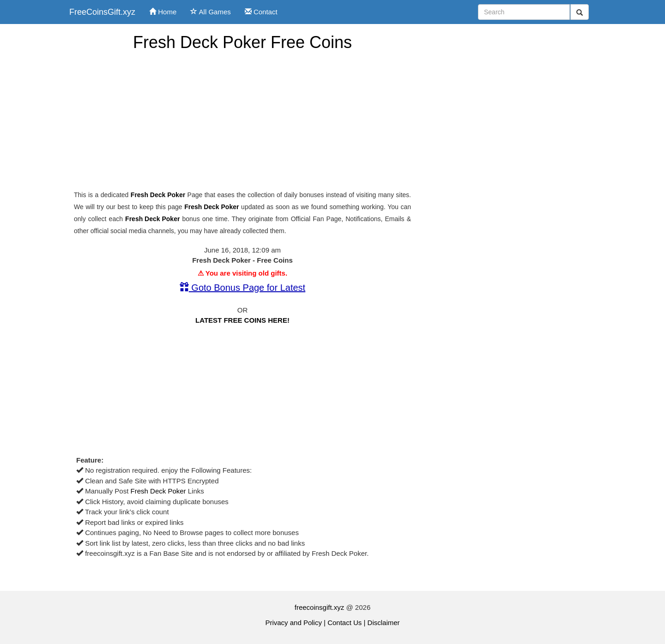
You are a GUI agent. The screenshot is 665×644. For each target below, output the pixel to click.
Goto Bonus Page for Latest (242, 288)
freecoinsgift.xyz (320, 607)
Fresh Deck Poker (158, 195)
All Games (211, 12)
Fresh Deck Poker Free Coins (242, 42)
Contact (261, 12)
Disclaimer (384, 623)
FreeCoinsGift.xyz (102, 12)
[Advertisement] (242, 121)
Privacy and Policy (293, 623)
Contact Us (345, 623)
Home (163, 12)
